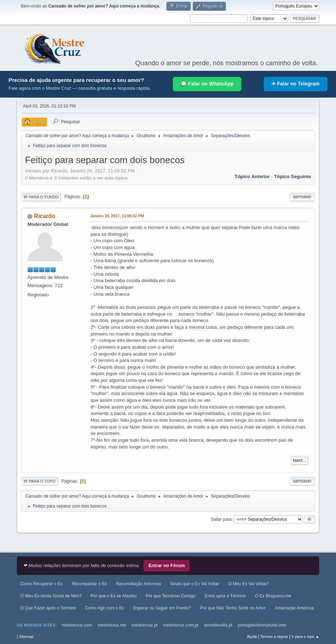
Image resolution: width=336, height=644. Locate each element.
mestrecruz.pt (145, 625)
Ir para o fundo (41, 197)
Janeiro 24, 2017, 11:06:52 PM (117, 216)
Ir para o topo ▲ (305, 637)
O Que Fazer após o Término (48, 608)
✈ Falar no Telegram (296, 84)
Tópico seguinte (293, 176)
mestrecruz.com (77, 625)
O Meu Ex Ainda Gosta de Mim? (51, 596)
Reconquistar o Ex (89, 584)
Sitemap (26, 637)
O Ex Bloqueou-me (273, 596)
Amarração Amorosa (294, 608)
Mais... (299, 461)
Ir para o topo (40, 481)
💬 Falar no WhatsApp (207, 84)
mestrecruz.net (112, 625)
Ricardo (45, 216)
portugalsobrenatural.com (262, 625)
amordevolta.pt (218, 625)
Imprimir (302, 197)
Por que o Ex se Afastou (114, 596)
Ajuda (252, 637)
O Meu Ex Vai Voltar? (249, 584)
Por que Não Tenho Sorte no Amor (233, 608)
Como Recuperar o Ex (42, 584)
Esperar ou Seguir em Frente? (162, 608)
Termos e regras (274, 637)
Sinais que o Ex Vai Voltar (194, 584)
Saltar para (221, 519)
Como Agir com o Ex (105, 608)
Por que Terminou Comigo (170, 596)
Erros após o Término (225, 596)
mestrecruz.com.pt (181, 625)
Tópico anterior (252, 176)
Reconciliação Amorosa (138, 584)
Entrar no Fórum (167, 565)
